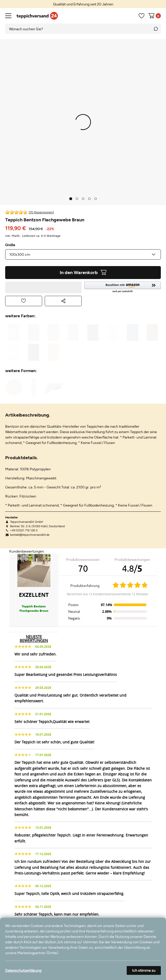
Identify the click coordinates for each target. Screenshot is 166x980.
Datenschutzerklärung (23, 970)
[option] (83, 4)
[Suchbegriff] (78, 29)
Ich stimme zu (144, 970)
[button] (123, 287)
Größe (10, 245)
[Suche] (156, 29)
